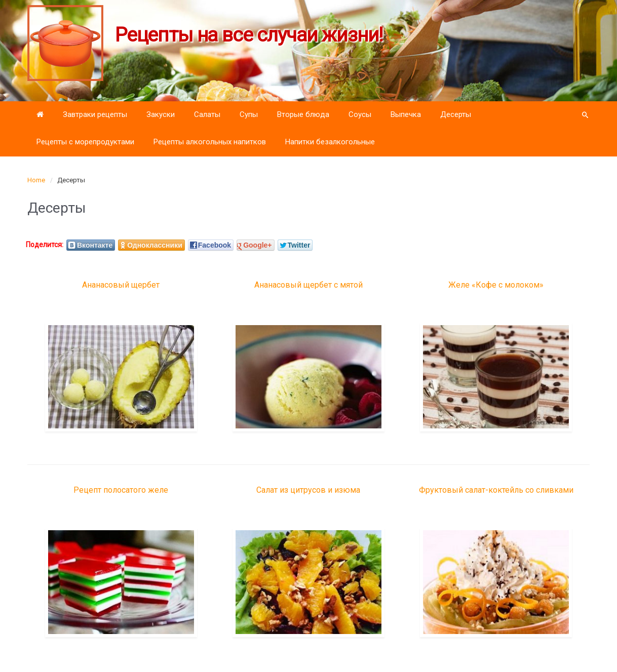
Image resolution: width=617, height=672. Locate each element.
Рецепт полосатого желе (121, 490)
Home (36, 180)
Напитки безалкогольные (330, 142)
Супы (249, 114)
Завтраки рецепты (95, 114)
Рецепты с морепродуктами (85, 142)
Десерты (456, 114)
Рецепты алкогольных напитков (210, 142)
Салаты (207, 114)
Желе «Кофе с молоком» (496, 285)
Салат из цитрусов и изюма (308, 490)
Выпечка (406, 114)
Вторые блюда (303, 114)
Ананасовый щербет (121, 285)
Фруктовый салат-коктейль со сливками (496, 490)
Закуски (161, 114)
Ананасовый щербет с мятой (308, 285)
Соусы (360, 114)
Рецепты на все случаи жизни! (249, 35)
